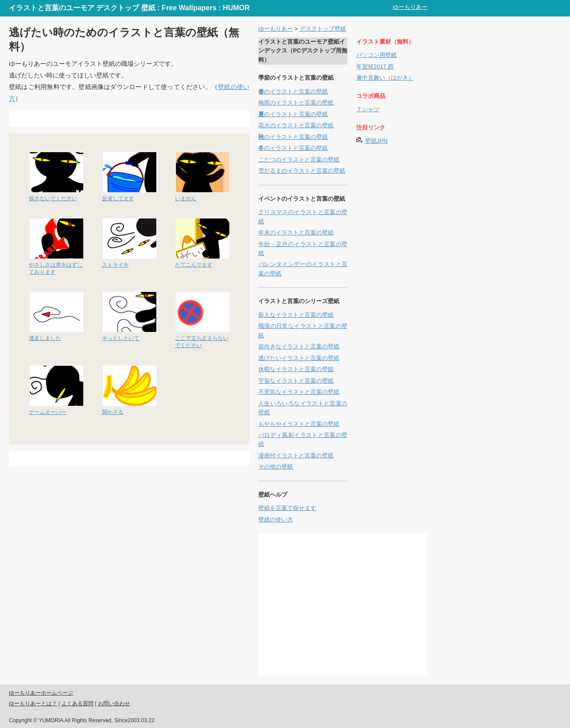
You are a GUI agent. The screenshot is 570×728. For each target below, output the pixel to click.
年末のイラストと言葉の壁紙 (296, 233)
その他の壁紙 (276, 467)
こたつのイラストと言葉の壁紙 (299, 160)
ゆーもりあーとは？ (33, 704)
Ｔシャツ (368, 109)
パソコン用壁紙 (377, 55)
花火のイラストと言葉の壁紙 (296, 125)
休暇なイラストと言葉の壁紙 (296, 369)
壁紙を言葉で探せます (287, 508)
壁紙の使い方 (276, 520)
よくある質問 (77, 704)
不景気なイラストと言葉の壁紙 (299, 392)
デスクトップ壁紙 (323, 29)
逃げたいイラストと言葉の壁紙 (299, 358)
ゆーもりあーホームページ (41, 693)
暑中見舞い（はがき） (385, 78)
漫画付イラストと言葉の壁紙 (296, 455)
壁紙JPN (376, 141)
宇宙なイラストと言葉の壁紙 (296, 381)
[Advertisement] (118, 119)
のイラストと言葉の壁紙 (293, 91)
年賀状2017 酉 (375, 67)
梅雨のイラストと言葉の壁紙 (296, 103)
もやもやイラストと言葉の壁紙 (299, 424)
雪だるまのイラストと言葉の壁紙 (302, 171)
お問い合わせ (114, 704)
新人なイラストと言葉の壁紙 (296, 315)
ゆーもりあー (410, 7)
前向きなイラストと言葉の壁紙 (299, 346)
